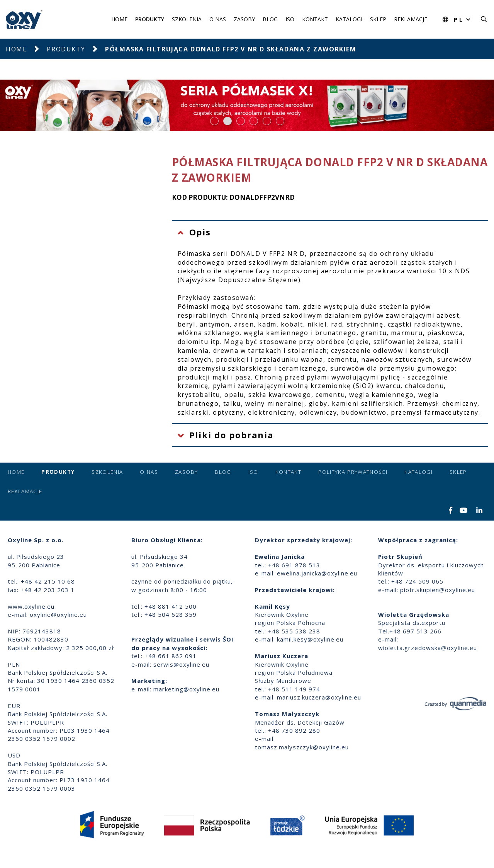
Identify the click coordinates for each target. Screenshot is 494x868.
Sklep (378, 19)
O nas (218, 19)
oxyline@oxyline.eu (58, 614)
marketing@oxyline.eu (186, 689)
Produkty (150, 19)
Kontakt (315, 19)
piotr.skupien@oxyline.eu (438, 590)
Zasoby (244, 19)
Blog (270, 19)
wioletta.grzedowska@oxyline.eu (428, 648)
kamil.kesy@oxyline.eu (310, 639)
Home (119, 19)
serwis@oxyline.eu (181, 664)
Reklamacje (411, 19)
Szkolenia (187, 19)
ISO (290, 19)
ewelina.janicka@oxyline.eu (317, 573)
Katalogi (349, 19)
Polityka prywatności (353, 472)
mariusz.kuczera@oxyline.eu (319, 697)
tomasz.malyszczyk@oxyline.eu (302, 747)
